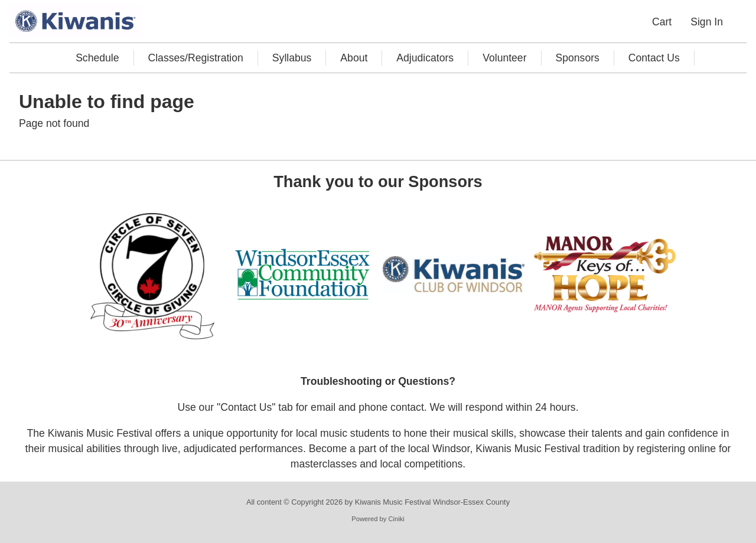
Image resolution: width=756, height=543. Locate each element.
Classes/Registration (196, 58)
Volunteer (504, 58)
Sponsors (578, 58)
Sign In (707, 22)
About (354, 58)
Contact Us (654, 58)
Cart (662, 22)
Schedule (97, 58)
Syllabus (292, 58)
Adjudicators (425, 58)
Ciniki (396, 519)
